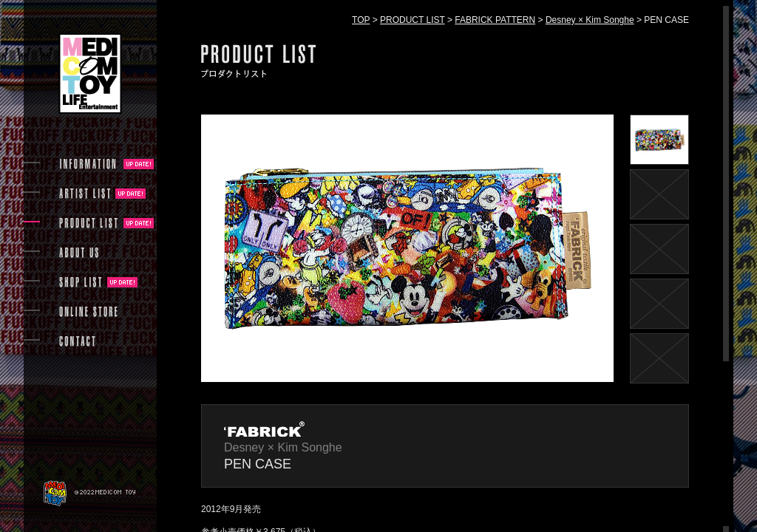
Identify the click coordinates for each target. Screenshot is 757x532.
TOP (361, 20)
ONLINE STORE (89, 312)
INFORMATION (89, 164)
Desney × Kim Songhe (590, 20)
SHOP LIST (81, 282)
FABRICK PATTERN (495, 20)
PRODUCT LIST (413, 20)
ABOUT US (79, 253)
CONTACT (77, 341)
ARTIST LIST (85, 194)
